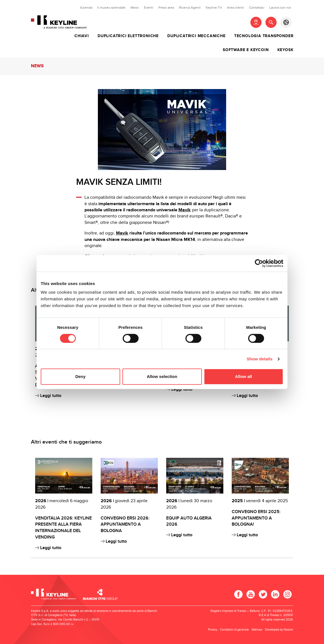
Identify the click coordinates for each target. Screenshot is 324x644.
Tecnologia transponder (264, 36)
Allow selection (162, 376)
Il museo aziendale (111, 8)
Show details (260, 359)
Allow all (244, 376)
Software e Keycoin (246, 50)
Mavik (185, 210)
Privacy (213, 630)
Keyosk (286, 50)
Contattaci (257, 8)
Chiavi (82, 36)
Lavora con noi (280, 8)
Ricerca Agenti (190, 8)
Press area (166, 8)
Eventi (149, 8)
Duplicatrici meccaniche (196, 36)
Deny (80, 376)
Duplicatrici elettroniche (128, 36)
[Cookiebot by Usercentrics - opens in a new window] (259, 263)
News (135, 8)
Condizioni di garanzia (234, 630)
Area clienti (235, 8)
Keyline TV (214, 8)
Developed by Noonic (279, 630)
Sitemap (257, 630)
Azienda (86, 8)
